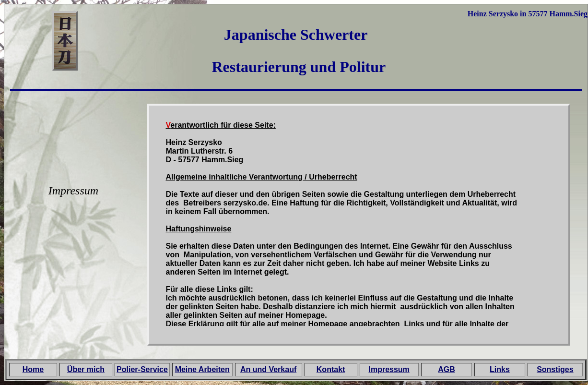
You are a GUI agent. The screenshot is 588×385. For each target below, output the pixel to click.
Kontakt (331, 369)
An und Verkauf (268, 369)
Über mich (86, 369)
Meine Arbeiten (202, 369)
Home (33, 369)
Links (500, 369)
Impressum (389, 369)
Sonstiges (555, 369)
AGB (447, 369)
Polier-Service (142, 369)
